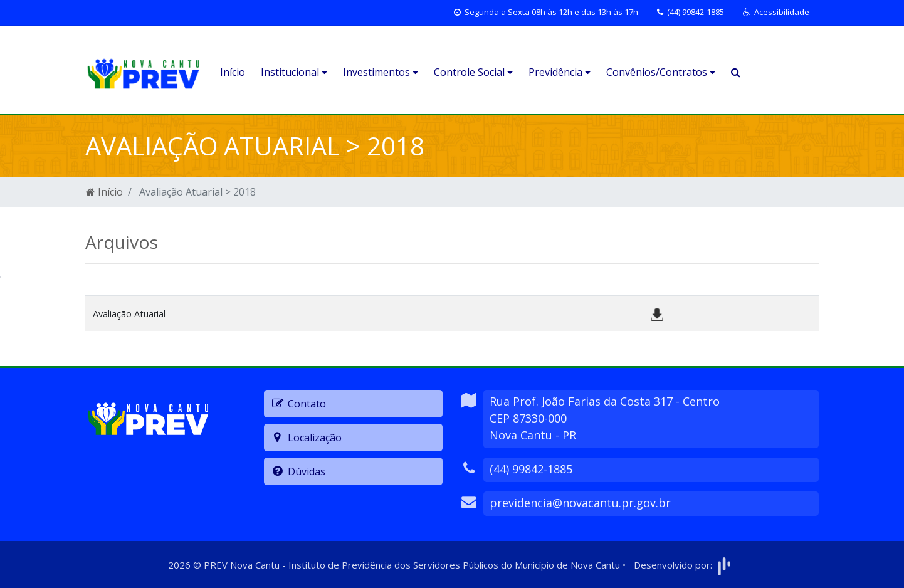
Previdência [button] (560, 72)
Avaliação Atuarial (129, 314)
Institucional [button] (294, 72)
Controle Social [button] (473, 72)
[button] (776, 13)
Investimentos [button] (381, 72)
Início (233, 72)
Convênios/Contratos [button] (661, 72)
